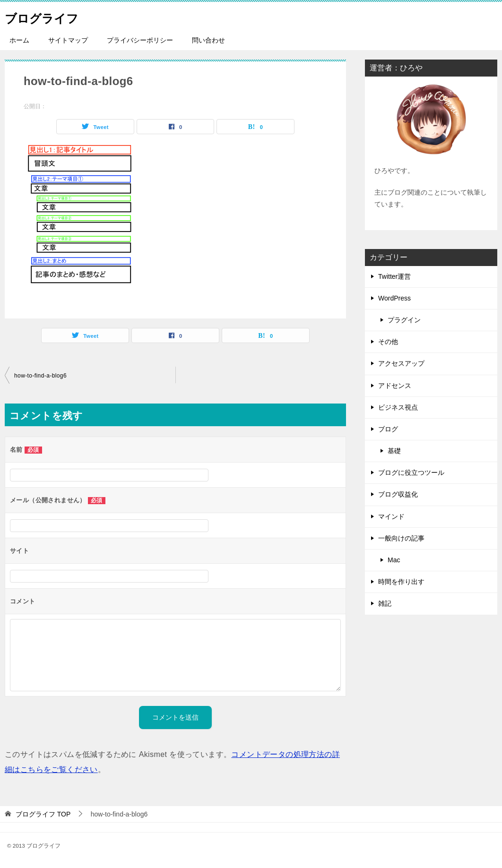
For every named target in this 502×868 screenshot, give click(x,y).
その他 (388, 342)
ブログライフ (49, 16)
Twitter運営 (394, 276)
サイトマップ (68, 40)
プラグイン (404, 320)
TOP (43, 814)
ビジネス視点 (398, 407)
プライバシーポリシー (140, 40)
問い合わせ (208, 40)
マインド (391, 516)
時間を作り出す (401, 582)
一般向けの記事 (401, 538)
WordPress (394, 298)
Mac (394, 560)
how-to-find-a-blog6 (40, 376)
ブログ (388, 429)
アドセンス (395, 386)
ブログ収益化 (398, 494)
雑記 (385, 603)
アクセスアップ (401, 363)
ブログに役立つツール (411, 473)
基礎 (394, 451)
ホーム (19, 40)
